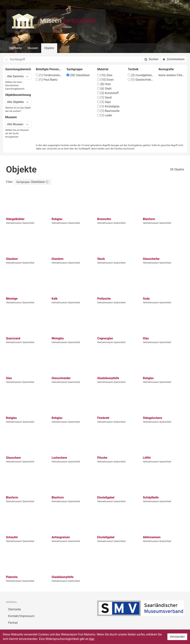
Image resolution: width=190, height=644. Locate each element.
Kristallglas (108, 106)
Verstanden (177, 637)
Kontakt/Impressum (21, 616)
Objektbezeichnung (18, 95)
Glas (105, 75)
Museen (33, 48)
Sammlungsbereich (18, 69)
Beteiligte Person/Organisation (49, 69)
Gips (104, 102)
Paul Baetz (47, 80)
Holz (104, 84)
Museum (11, 117)
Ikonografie (166, 69)
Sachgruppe (75, 69)
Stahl (104, 89)
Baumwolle (108, 111)
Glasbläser (78, 75)
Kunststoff (108, 93)
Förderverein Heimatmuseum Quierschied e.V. (49, 75)
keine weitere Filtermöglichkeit (172, 75)
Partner (13, 623)
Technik (133, 69)
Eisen (105, 80)
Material (103, 69)
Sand (104, 97)
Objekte (49, 48)
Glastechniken (141, 80)
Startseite (15, 48)
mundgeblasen (141, 75)
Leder (105, 115)
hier (92, 639)
